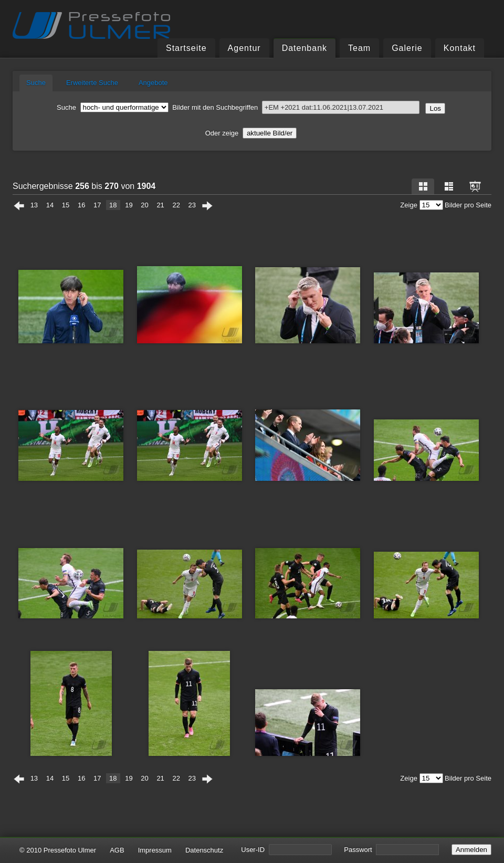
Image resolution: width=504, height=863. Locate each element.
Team (359, 48)
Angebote (153, 83)
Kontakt (460, 48)
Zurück (19, 206)
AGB (117, 850)
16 (81, 205)
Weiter (207, 206)
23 (192, 205)
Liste (449, 186)
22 (176, 205)
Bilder (136, 107)
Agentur (244, 48)
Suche (36, 83)
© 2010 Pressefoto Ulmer (58, 850)
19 (129, 205)
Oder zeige (251, 133)
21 (160, 205)
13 (34, 205)
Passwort (391, 850)
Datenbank (304, 48)
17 (97, 205)
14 (50, 205)
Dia (475, 186)
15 (66, 205)
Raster (423, 186)
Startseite (186, 48)
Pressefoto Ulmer (91, 26)
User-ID (286, 850)
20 (144, 205)
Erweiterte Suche (92, 83)
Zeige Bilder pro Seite (446, 205)
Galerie (407, 48)
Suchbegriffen (318, 107)
